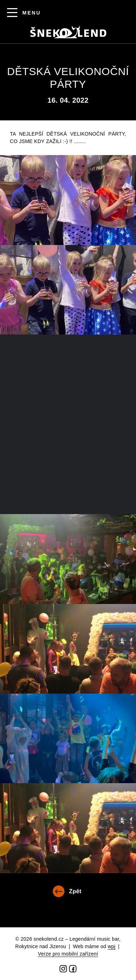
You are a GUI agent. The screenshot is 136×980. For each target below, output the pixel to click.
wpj (112, 946)
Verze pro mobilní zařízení (68, 954)
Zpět (75, 891)
